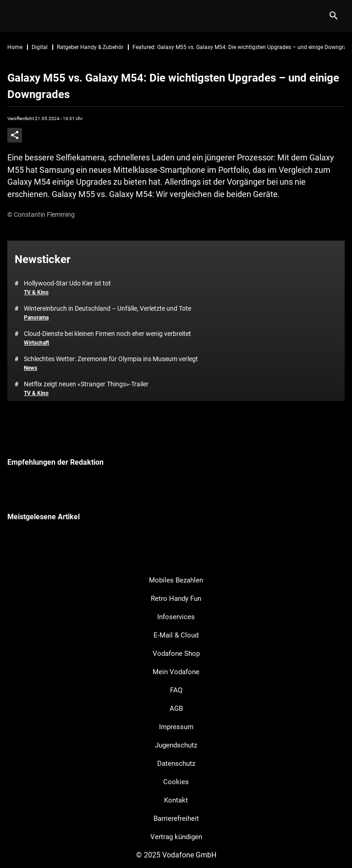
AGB (176, 709)
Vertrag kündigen (176, 837)
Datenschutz (176, 764)
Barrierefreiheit (176, 819)
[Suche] (333, 16)
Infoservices (176, 617)
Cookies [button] (176, 782)
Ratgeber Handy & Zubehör (90, 47)
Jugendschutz (176, 745)
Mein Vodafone (176, 672)
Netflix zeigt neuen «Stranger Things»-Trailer (86, 384)
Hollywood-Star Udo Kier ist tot (67, 283)
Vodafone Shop (176, 654)
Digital (40, 47)
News (30, 368)
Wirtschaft (36, 343)
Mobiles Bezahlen (176, 580)
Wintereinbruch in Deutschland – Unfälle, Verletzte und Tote (107, 308)
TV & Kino (36, 292)
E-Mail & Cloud (176, 635)
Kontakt (176, 800)
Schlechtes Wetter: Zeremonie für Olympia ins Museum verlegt (111, 359)
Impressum (176, 727)
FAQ (176, 690)
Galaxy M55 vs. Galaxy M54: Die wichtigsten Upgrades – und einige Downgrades (173, 86)
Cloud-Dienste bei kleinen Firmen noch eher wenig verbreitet (107, 334)
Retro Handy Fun (176, 599)
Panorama (36, 318)
